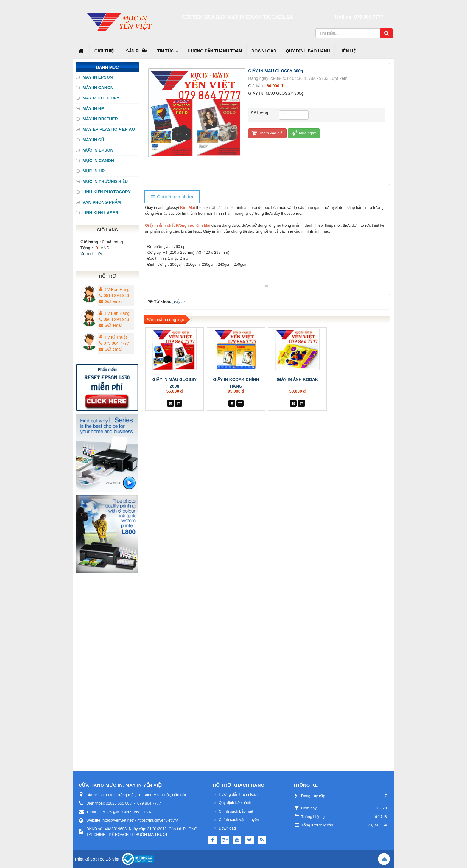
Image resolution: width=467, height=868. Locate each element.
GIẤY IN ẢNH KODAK (297, 493)
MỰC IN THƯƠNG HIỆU (105, 181)
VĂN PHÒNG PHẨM (102, 202)
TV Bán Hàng (117, 290)
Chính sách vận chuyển (239, 820)
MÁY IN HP (93, 108)
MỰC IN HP (94, 171)
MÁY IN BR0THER (100, 119)
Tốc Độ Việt (108, 859)
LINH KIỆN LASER (100, 213)
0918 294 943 (114, 295)
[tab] (172, 197)
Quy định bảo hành (235, 803)
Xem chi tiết (91, 254)
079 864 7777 (369, 17)
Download (227, 828)
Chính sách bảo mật (236, 811)
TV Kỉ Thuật (116, 337)
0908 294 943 (114, 319)
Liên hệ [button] (348, 51)
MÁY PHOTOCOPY (101, 98)
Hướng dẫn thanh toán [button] (215, 51)
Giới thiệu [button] (105, 51)
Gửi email (111, 301)
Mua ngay (304, 133)
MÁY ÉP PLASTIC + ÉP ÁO (109, 129)
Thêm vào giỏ (267, 133)
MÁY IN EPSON (98, 77)
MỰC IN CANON (98, 161)
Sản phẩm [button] (137, 51)
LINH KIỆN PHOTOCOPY (107, 192)
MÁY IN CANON (98, 88)
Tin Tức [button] (168, 53)
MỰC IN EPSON (98, 150)
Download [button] (264, 51)
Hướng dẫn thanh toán (238, 794)
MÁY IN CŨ (93, 140)
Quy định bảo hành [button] (308, 51)
